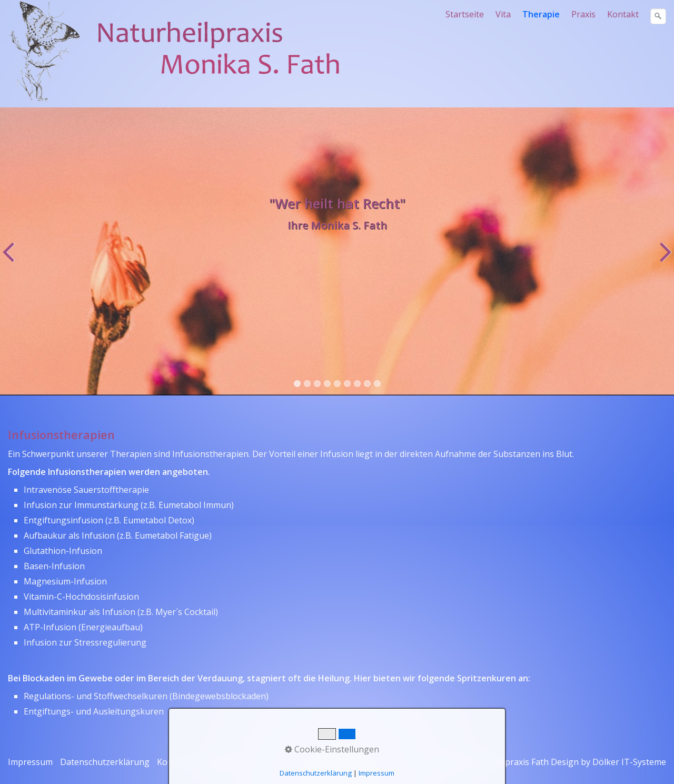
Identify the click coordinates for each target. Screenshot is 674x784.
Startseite (465, 14)
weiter (664, 259)
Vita (503, 14)
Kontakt (623, 14)
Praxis (583, 14)
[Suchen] (658, 16)
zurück (10, 259)
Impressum (30, 762)
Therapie (541, 14)
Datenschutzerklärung (105, 762)
